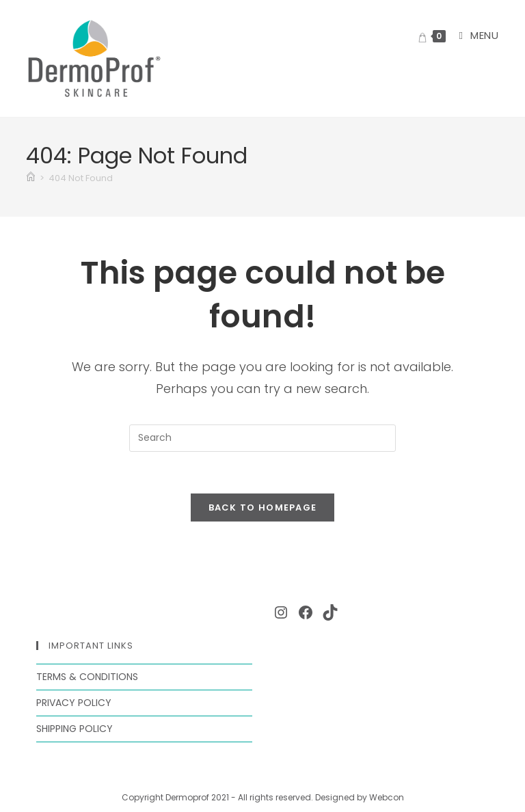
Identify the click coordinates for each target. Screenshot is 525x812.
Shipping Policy (75, 729)
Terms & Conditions (87, 677)
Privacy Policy (74, 703)
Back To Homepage (263, 507)
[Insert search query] (262, 438)
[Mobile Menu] (473, 35)
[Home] (31, 178)
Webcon (387, 797)
